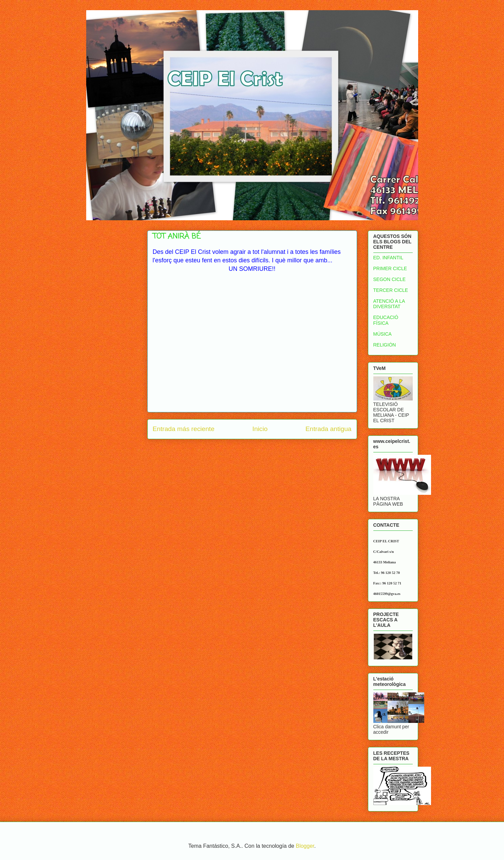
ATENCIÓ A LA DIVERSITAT (389, 304)
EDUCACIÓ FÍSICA (386, 320)
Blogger (305, 846)
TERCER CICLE (391, 290)
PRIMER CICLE (390, 268)
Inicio (260, 429)
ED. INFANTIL (388, 258)
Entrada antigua (328, 429)
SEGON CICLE (390, 279)
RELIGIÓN (385, 345)
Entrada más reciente (184, 429)
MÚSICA (382, 334)
